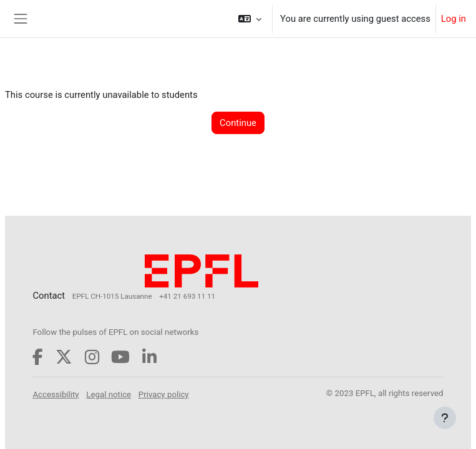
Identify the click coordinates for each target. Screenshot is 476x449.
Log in (454, 19)
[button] (250, 19)
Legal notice (109, 394)
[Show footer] (445, 418)
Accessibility (56, 394)
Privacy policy (164, 394)
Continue (238, 123)
